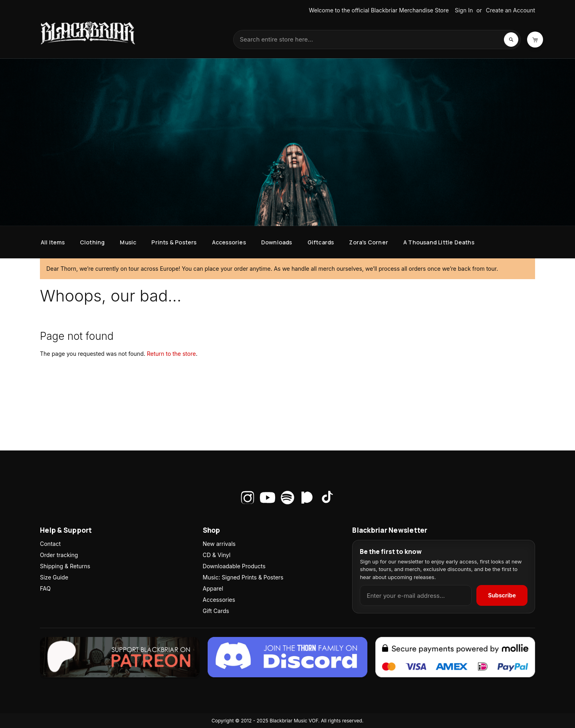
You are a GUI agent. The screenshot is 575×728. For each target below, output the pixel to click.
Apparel (213, 588)
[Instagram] (248, 498)
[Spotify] (287, 498)
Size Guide (54, 577)
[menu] (287, 242)
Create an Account (511, 10)
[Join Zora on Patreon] (120, 658)
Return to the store (172, 354)
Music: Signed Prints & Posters (243, 577)
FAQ (45, 588)
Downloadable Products (234, 566)
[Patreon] (307, 498)
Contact (50, 544)
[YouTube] (268, 498)
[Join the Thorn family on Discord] (287, 658)
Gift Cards (216, 611)
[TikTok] (327, 498)
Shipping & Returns (65, 566)
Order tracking (59, 555)
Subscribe (502, 595)
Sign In (464, 10)
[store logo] (88, 33)
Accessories (219, 600)
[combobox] (377, 40)
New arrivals (219, 544)
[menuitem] (53, 242)
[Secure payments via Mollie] (455, 658)
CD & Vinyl (217, 555)
